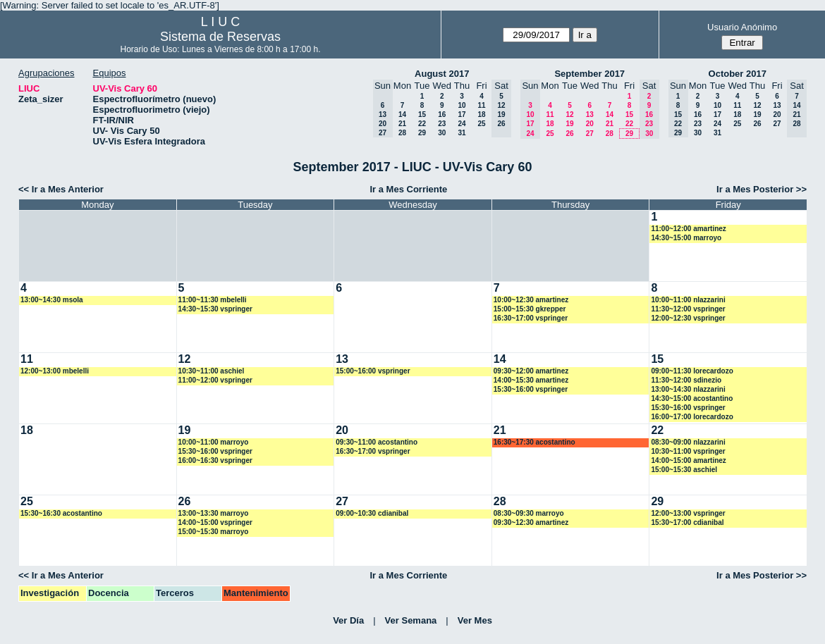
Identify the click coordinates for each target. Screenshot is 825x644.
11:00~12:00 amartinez (688, 229)
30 (442, 133)
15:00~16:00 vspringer (373, 371)
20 (590, 124)
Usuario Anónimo (742, 27)
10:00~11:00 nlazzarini (688, 300)
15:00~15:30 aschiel (684, 470)
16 (442, 114)
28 (402, 133)
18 (481, 114)
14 (402, 114)
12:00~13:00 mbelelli (55, 371)
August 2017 (442, 74)
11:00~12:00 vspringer (215, 380)
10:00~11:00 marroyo (214, 442)
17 (462, 114)
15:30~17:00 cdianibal (687, 522)
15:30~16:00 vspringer (531, 389)
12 (569, 114)
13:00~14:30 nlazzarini (688, 389)
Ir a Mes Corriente (408, 189)
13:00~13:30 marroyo (214, 513)
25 (481, 124)
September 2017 (589, 74)
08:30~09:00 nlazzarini (688, 442)
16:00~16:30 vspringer (215, 460)
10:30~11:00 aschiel (212, 371)
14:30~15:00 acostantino (692, 398)
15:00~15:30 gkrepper (530, 309)
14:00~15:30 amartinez (531, 380)
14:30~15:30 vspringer (215, 309)
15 (422, 114)
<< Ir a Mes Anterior (61, 189)
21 (402, 124)
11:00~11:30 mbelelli (213, 300)
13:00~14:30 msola (52, 300)
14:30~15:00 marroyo (686, 238)
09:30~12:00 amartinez (531, 371)
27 (590, 134)
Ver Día (348, 620)
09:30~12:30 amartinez (531, 522)
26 (569, 134)
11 (481, 105)
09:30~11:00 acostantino (377, 442)
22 (422, 124)
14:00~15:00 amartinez (688, 460)
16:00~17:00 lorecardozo (692, 417)
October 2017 (738, 74)
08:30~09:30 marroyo (529, 513)
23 (442, 124)
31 (462, 133)
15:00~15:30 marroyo (214, 532)
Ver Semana (411, 620)
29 (422, 133)
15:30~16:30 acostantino (61, 513)
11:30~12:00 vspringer (688, 309)
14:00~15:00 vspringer (215, 522)
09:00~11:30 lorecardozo (692, 371)
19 (569, 124)
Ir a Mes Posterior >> (762, 189)
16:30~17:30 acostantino (534, 442)
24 (462, 124)
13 (590, 114)
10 (462, 105)
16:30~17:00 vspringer (531, 318)
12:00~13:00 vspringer (688, 513)
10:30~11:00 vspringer (688, 451)
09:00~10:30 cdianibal (372, 513)
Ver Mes (475, 620)
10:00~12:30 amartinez (531, 300)
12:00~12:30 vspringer (688, 318)
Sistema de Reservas (220, 37)
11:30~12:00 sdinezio (686, 380)
